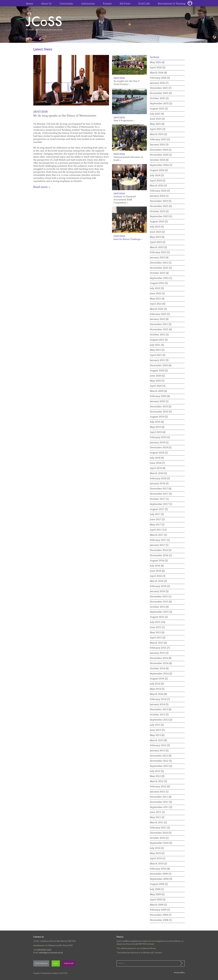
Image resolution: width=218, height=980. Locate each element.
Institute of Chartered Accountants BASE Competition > (125, 200)
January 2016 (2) (159, 592)
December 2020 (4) (161, 366)
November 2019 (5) (161, 412)
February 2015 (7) (160, 648)
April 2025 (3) (158, 129)
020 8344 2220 (44, 950)
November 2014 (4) (161, 663)
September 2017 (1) (161, 504)
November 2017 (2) (161, 494)
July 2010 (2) (157, 848)
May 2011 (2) (157, 817)
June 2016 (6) (157, 571)
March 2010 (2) (158, 864)
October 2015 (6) (159, 607)
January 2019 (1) (159, 443)
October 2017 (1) (159, 499)
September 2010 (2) (161, 843)
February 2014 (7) (160, 699)
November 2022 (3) (161, 268)
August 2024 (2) (159, 170)
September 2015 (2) (161, 612)
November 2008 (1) (161, 920)
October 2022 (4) (159, 273)
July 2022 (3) (157, 288)
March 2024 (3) (158, 186)
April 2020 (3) (158, 386)
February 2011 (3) (160, 828)
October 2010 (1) (159, 838)
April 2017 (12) (158, 530)
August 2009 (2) (159, 884)
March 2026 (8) (158, 73)
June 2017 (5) (157, 520)
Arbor (56, 964)
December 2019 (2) (161, 407)
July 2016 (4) (157, 566)
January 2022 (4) (159, 319)
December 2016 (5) (161, 550)
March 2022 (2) (158, 309)
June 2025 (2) (157, 119)
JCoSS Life (144, 4)
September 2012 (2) (161, 766)
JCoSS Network (41, 964)
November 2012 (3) (161, 761)
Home (30, 4)
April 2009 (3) (158, 900)
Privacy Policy (179, 972)
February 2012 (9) (160, 787)
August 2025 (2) (159, 109)
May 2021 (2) (157, 350)
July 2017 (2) (157, 514)
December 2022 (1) (161, 263)
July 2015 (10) (158, 622)
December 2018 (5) (161, 448)
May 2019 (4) (157, 427)
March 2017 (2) (158, 535)
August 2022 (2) (159, 283)
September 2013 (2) (161, 720)
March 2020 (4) (158, 391)
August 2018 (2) (159, 453)
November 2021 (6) (161, 330)
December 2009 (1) (161, 874)
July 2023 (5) (157, 227)
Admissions (88, 4)
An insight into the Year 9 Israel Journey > (126, 83)
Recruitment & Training (172, 4)
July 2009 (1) (157, 889)
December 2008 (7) (161, 915)
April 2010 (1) (158, 859)
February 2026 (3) (160, 78)
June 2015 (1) (157, 627)
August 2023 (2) (159, 222)
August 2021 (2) (159, 340)
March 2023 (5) (158, 248)
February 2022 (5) (160, 314)
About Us (46, 4)
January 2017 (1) (159, 545)
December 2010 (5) (161, 833)
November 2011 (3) (161, 802)
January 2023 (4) (159, 258)
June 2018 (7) (157, 463)
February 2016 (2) (160, 586)
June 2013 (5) (157, 730)
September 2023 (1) (161, 217)
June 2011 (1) (157, 812)
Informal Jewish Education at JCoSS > (128, 159)
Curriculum (66, 4)
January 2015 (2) (159, 653)
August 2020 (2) (159, 371)
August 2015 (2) (159, 617)
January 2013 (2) (159, 751)
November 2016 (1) (161, 556)
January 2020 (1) (159, 402)
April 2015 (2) (158, 638)
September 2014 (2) (161, 674)
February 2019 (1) (160, 437)
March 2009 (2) (158, 905)
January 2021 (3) (159, 360)
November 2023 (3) (161, 206)
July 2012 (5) (157, 771)
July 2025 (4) (157, 114)
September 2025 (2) (161, 104)
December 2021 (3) (161, 324)
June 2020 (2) (157, 376)
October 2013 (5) (159, 715)
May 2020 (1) (157, 381)
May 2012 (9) (157, 776)
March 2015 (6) (158, 643)
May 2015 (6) (157, 633)
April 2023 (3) (158, 242)
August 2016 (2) (159, 561)
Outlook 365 (69, 964)
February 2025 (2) (160, 140)
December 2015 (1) (161, 597)
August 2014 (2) (159, 679)
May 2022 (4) (157, 299)
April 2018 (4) (158, 468)
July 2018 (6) (157, 458)
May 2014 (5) (157, 689)
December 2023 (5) (161, 201)
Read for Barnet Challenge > (128, 239)
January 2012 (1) (159, 792)
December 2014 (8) (161, 658)
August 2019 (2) (159, 417)
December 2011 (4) (161, 797)
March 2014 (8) (158, 694)
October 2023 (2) (159, 212)
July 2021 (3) (157, 345)
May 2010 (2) (157, 853)
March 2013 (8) (158, 741)
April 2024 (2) (158, 181)
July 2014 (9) (157, 684)
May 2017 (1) (157, 525)
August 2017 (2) (159, 509)
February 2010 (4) (160, 869)
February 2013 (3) (160, 746)
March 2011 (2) (158, 823)
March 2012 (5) (158, 782)
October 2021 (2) (159, 335)
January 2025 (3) (159, 145)
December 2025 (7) (161, 88)
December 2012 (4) (161, 756)
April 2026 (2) (158, 68)
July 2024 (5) (157, 176)
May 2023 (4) (157, 237)
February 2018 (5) (160, 479)
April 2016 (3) (158, 576)
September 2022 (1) (161, 278)
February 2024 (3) (160, 191)
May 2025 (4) (157, 124)
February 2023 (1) (160, 253)
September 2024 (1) (161, 165)
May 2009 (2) (157, 895)
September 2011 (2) (161, 807)
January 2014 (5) (159, 705)
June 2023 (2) (157, 232)
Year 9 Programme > (124, 121)
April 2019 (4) (158, 432)
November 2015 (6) (161, 602)
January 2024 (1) (159, 196)
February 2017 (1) (160, 540)
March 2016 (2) (158, 581)
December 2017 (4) (161, 489)
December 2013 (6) (161, 710)
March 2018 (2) (158, 473)
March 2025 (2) (158, 134)
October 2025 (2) (159, 98)
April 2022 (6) (158, 304)
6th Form (125, 4)
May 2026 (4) (157, 63)
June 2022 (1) (157, 294)
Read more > (42, 187)
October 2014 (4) (159, 669)
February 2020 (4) (160, 396)
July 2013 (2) (157, 725)
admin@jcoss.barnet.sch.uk (51, 953)
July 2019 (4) (157, 422)
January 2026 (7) (159, 83)
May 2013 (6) (157, 735)
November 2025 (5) (161, 93)
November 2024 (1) (161, 155)
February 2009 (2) (160, 910)
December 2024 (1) (161, 150)
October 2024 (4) (159, 160)
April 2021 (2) (158, 355)
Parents (107, 4)
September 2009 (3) (161, 879)
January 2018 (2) (159, 484)
